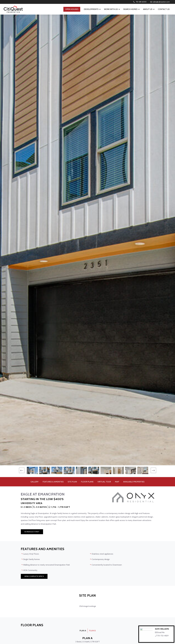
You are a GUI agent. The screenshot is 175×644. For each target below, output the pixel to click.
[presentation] (22, 470)
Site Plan (72, 482)
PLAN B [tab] (92, 631)
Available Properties (134, 482)
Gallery (35, 482)
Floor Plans (87, 482)
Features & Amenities (53, 482)
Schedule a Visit (32, 532)
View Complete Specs (34, 576)
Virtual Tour (104, 482)
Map (117, 482)
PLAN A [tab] (83, 631)
